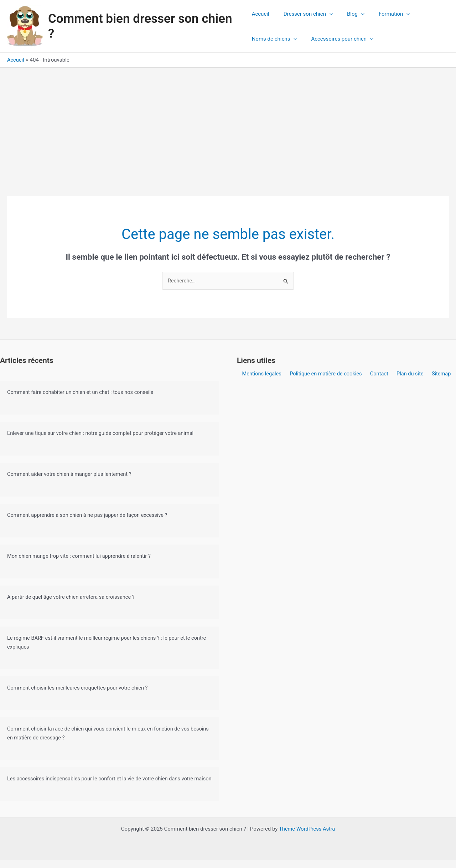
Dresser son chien (305, 14)
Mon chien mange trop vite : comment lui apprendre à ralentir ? (81, 556)
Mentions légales (266, 374)
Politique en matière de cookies (328, 374)
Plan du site (409, 374)
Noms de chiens (274, 39)
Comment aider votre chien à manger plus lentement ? (71, 474)
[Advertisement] (228, 121)
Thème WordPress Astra (307, 837)
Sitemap (438, 374)
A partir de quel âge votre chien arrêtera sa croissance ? (73, 597)
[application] (326, 14)
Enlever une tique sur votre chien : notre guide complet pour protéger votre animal (103, 433)
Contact (380, 374)
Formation (384, 14)
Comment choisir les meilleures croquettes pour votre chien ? (80, 687)
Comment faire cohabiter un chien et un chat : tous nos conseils (83, 392)
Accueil (261, 14)
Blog (349, 14)
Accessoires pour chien (339, 39)
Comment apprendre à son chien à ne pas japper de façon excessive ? (90, 515)
